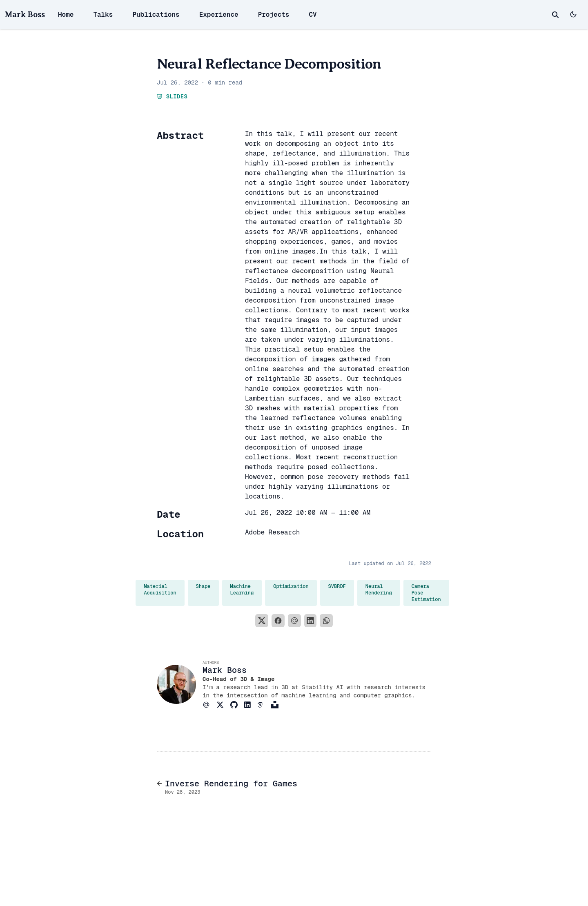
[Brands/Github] (237, 705)
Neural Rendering (379, 590)
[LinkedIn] (310, 621)
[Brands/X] (223, 705)
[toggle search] (555, 15)
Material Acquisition (160, 590)
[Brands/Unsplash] (278, 705)
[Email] (294, 621)
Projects (274, 14)
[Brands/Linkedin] (251, 705)
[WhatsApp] (326, 621)
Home (66, 14)
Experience (219, 14)
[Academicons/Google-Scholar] (264, 705)
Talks (103, 14)
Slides (172, 96)
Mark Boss (25, 14)
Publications (156, 14)
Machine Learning (242, 590)
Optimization (291, 586)
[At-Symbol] (209, 705)
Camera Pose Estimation (426, 593)
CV (313, 14)
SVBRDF (337, 586)
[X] (262, 621)
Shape (203, 586)
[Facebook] (278, 621)
